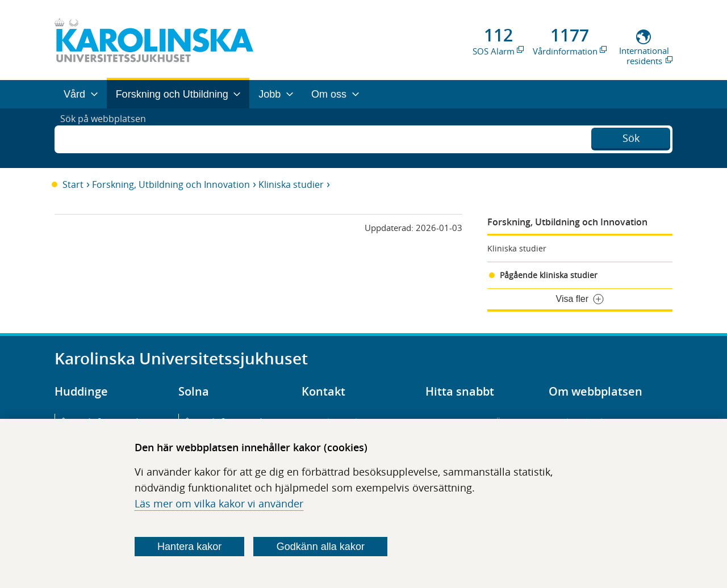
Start (73, 184)
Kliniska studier (291, 184)
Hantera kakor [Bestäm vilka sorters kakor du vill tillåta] (189, 547)
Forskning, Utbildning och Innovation (171, 184)
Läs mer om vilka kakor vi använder (219, 503)
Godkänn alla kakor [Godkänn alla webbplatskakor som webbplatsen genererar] (321, 547)
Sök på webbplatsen (108, 138)
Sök (631, 137)
